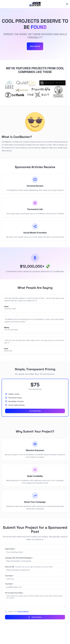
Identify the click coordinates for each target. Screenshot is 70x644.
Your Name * (9, 576)
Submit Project (35, 617)
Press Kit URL (29, 567)
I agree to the (18, 611)
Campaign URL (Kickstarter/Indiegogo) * (19, 558)
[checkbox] (6, 612)
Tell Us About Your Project (14, 593)
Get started (35, 46)
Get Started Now (35, 411)
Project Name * (10, 549)
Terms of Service (23, 611)
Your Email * (9, 584)
